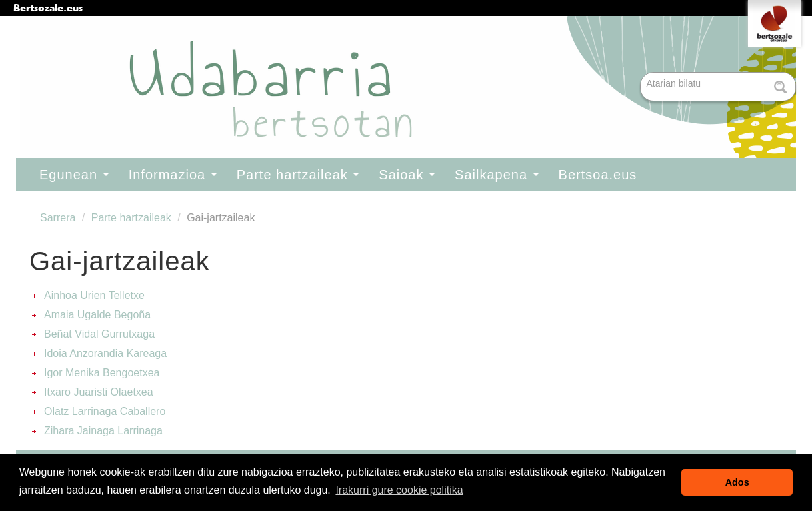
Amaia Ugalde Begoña (97, 315)
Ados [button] (737, 482)
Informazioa (173, 175)
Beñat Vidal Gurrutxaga (99, 334)
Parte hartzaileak (298, 175)
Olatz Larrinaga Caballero (105, 411)
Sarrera (58, 218)
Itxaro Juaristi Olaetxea (99, 392)
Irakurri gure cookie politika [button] (399, 490)
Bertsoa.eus (598, 175)
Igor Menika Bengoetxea (102, 373)
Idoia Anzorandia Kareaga (105, 353)
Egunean (74, 175)
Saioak (407, 175)
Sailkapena (497, 175)
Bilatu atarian (642, 73)
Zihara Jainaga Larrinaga (103, 431)
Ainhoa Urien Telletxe (94, 295)
